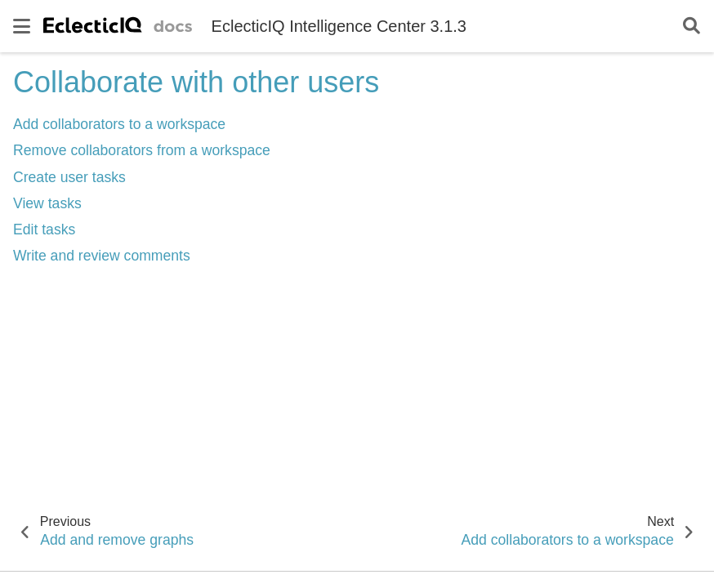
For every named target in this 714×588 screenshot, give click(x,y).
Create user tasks (69, 177)
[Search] (692, 27)
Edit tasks (44, 229)
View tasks (47, 203)
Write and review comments (102, 256)
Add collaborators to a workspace (119, 124)
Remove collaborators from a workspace (142, 150)
